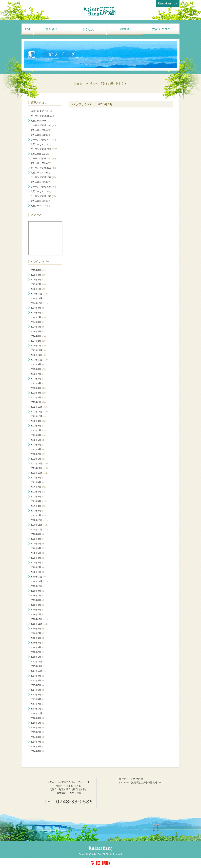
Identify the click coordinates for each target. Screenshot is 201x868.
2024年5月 (39, 327)
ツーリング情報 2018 (43, 187)
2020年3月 (39, 563)
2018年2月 (39, 652)
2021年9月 (39, 478)
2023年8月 (39, 369)
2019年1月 (39, 614)
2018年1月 (39, 657)
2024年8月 (39, 313)
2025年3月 (39, 280)
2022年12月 (40, 407)
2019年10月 (39, 586)
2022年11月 (40, 412)
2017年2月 (39, 704)
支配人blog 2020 (41, 163)
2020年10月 (40, 529)
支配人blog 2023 (41, 135)
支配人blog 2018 (40, 182)
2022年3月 (39, 449)
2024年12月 (40, 294)
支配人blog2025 (41, 121)
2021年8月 (39, 482)
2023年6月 (39, 379)
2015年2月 (39, 732)
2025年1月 (39, 289)
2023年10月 (40, 360)
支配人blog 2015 (40, 206)
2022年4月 (39, 445)
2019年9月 (39, 591)
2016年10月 (39, 713)
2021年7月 (39, 487)
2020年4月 (39, 558)
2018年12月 (40, 619)
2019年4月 (39, 605)
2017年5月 (39, 695)
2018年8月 (39, 629)
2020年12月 (40, 520)
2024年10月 (40, 303)
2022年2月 (39, 454)
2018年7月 (39, 633)
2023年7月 (39, 374)
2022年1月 (39, 459)
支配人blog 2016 (40, 201)
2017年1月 (39, 709)
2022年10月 (39, 416)
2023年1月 (39, 402)
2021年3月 (39, 506)
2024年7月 (39, 317)
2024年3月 (39, 336)
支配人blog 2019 (40, 173)
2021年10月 (40, 473)
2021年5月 (39, 497)
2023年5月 (39, 383)
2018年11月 (40, 624)
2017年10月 (39, 671)
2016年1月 (39, 723)
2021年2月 (39, 511)
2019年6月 (39, 600)
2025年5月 (39, 270)
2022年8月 (39, 426)
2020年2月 (39, 567)
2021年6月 (39, 492)
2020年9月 (39, 534)
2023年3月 (39, 393)
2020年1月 (39, 572)
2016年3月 (39, 718)
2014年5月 (39, 751)
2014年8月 (39, 737)
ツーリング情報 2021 (43, 158)
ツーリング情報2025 (43, 116)
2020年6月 (39, 548)
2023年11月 (39, 355)
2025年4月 (39, 275)
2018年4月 (39, 643)
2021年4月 (39, 501)
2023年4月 (39, 388)
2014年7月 (39, 742)
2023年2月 (39, 397)
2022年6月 (39, 435)
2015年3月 (39, 728)
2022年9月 (39, 421)
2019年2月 (39, 610)
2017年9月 (39, 676)
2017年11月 (39, 666)
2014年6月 (39, 746)
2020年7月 (39, 544)
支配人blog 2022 (41, 144)
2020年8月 (39, 539)
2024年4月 (39, 331)
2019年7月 (39, 595)
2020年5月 (39, 553)
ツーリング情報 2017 (43, 196)
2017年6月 (39, 690)
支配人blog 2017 (41, 191)
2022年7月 (39, 430)
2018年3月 (39, 647)
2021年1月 (39, 515)
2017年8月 (39, 680)
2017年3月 (39, 699)
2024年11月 (39, 298)
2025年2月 (39, 284)
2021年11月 (40, 468)
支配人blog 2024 (41, 130)
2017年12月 (39, 661)
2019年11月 (40, 581)
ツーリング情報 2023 (43, 140)
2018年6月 (39, 638)
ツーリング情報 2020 (43, 168)
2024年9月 (39, 308)
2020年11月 (40, 525)
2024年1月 (39, 346)
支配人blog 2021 (41, 154)
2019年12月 (39, 577)
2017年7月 (39, 685)
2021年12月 (40, 463)
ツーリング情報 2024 (43, 125)
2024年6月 (39, 322)
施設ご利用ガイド (42, 111)
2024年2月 (39, 341)
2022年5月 (39, 440)
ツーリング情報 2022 (44, 149)
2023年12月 (39, 350)
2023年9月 (39, 364)
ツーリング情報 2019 (43, 177)
